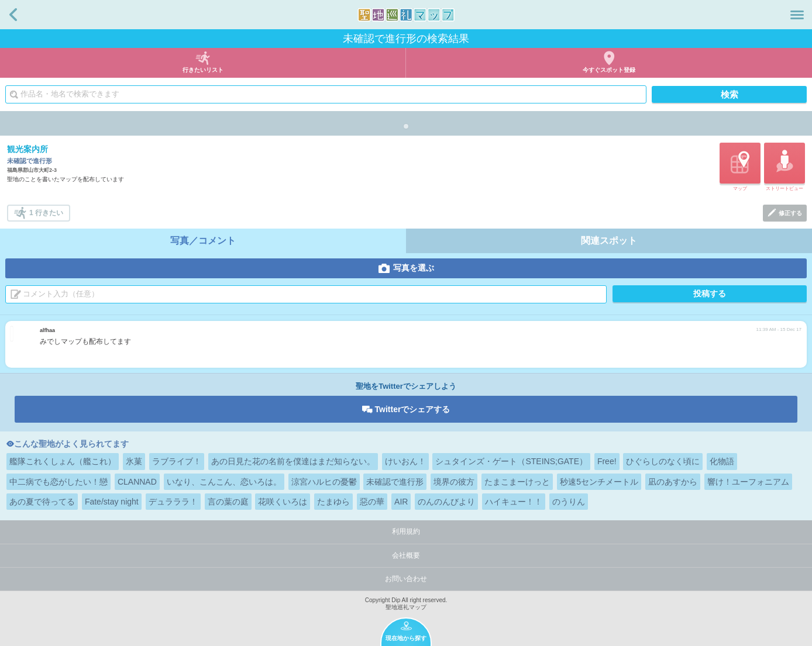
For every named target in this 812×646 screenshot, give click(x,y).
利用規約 (406, 531)
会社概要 (406, 555)
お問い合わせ (406, 579)
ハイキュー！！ (514, 502)
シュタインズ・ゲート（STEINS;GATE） (511, 461)
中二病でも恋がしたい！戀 (59, 482)
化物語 (722, 461)
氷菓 (134, 461)
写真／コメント (203, 241)
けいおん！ (405, 461)
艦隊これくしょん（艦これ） (63, 461)
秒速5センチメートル (599, 482)
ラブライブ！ (177, 461)
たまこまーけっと (517, 482)
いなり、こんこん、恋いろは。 (224, 482)
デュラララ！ (173, 502)
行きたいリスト (203, 70)
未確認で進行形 (395, 482)
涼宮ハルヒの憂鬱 (324, 482)
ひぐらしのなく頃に (663, 461)
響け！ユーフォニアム (748, 482)
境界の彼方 (454, 482)
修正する (790, 213)
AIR (401, 502)
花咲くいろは (283, 502)
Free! (607, 461)
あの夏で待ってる (42, 502)
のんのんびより (446, 502)
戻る (13, 15)
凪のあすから (673, 482)
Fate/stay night (112, 502)
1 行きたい (46, 213)
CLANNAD (137, 482)
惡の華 (372, 502)
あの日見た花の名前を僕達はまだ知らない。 (293, 461)
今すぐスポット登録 (609, 70)
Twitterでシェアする (413, 409)
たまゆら (333, 502)
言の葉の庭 (228, 502)
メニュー (797, 15)
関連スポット (609, 241)
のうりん (569, 502)
